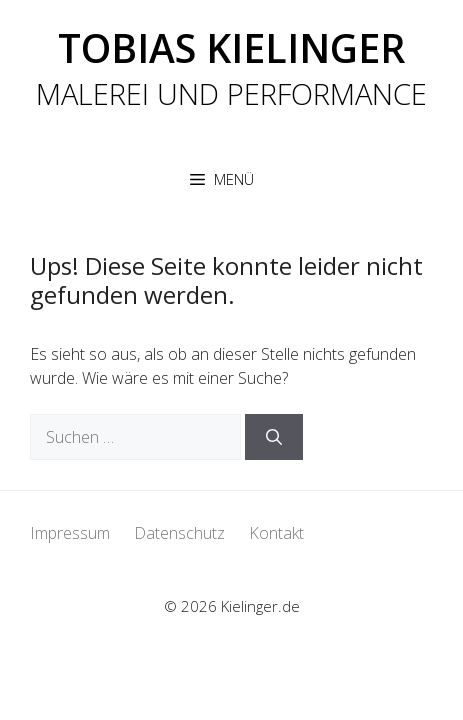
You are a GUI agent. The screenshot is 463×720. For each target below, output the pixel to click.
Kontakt (276, 533)
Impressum (70, 533)
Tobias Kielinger (231, 47)
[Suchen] (274, 437)
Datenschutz (179, 533)
